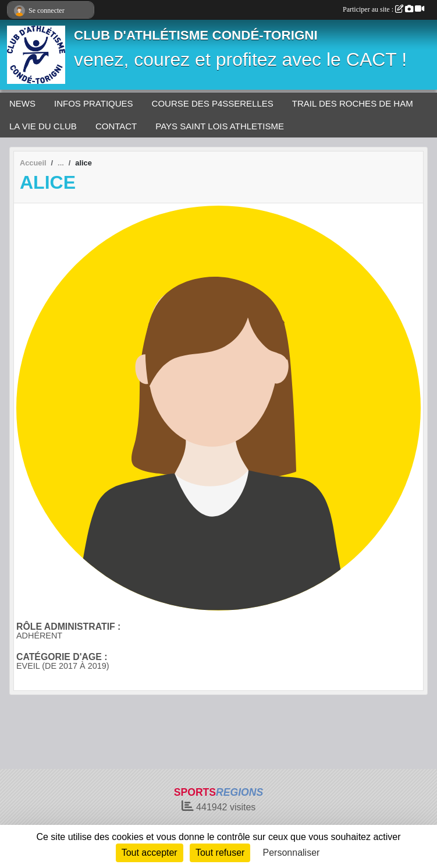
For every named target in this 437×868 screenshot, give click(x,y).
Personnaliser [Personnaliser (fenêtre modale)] (292, 853)
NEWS (22, 103)
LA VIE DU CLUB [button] (43, 126)
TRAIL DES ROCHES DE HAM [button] (353, 103)
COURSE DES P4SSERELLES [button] (213, 103)
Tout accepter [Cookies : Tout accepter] (150, 853)
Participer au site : (383, 9)
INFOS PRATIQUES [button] (94, 103)
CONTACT (116, 126)
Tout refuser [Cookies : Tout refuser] (220, 853)
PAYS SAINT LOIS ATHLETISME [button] (220, 126)
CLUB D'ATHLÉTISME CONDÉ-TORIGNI (196, 35)
